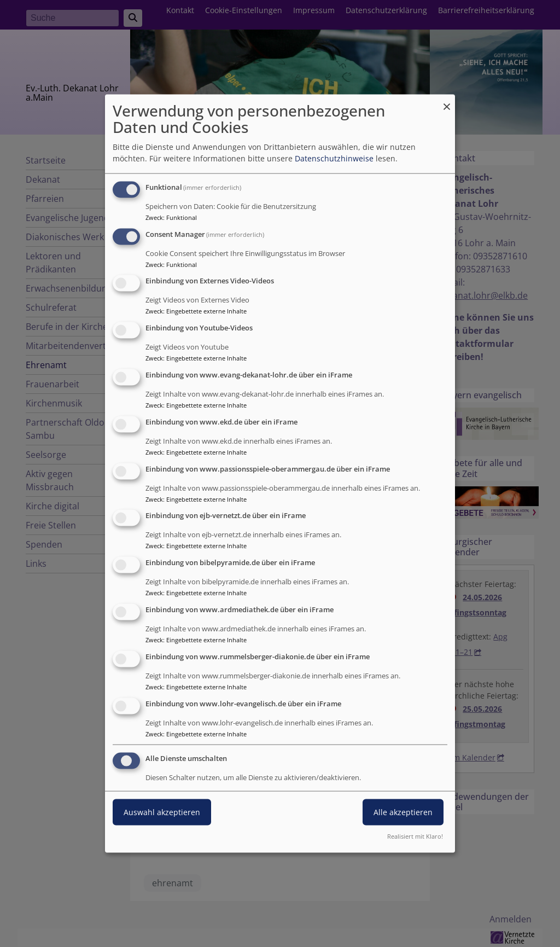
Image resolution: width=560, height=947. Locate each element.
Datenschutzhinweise (334, 158)
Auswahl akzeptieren (162, 812)
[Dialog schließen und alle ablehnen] (447, 101)
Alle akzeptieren (403, 812)
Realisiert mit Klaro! (415, 836)
